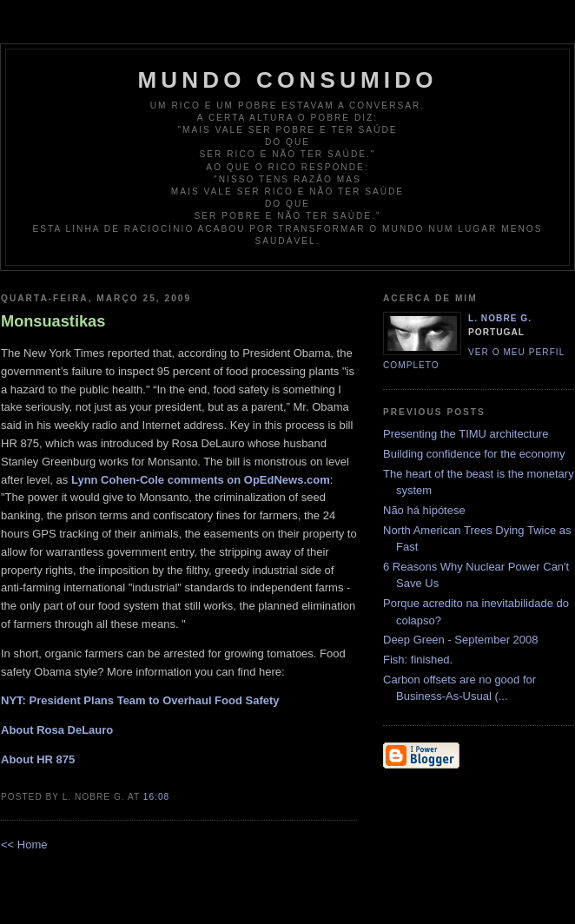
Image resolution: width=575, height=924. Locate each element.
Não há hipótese (424, 510)
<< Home (24, 845)
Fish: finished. (418, 660)
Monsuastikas (53, 321)
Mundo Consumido (287, 80)
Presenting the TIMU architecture (466, 434)
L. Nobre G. (500, 318)
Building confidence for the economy (474, 454)
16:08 (156, 797)
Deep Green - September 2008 (461, 640)
